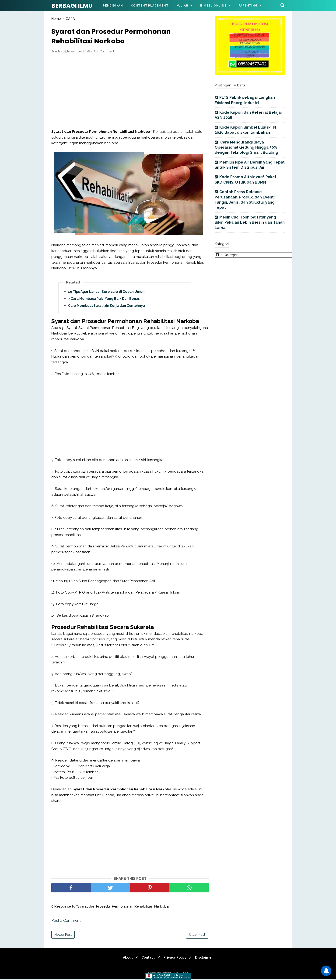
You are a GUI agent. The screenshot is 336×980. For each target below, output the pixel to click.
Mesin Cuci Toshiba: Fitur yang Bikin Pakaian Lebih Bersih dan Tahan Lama (250, 222)
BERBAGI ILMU (72, 6)
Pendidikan (113, 6)
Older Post (197, 936)
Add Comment (104, 53)
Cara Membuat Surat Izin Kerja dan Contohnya (107, 307)
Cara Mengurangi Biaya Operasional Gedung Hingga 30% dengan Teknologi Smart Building (246, 147)
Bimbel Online (213, 6)
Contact (148, 958)
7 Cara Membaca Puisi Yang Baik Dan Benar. (104, 300)
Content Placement (150, 6)
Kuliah (182, 6)
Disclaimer (206, 958)
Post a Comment (66, 921)
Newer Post (63, 936)
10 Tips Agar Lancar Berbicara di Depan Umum (107, 293)
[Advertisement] (130, 92)
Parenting (248, 6)
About (126, 958)
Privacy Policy (176, 958)
